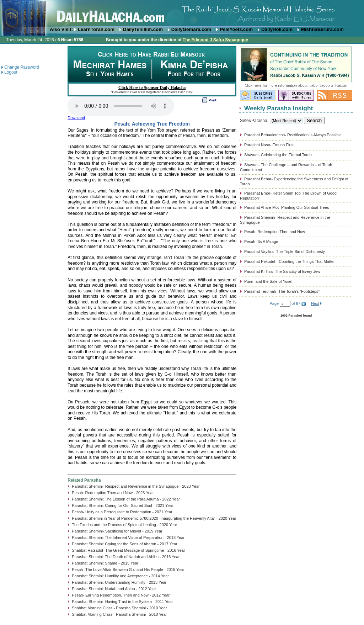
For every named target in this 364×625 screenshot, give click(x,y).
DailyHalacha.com (182, 13)
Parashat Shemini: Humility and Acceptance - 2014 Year (120, 576)
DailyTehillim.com (143, 29)
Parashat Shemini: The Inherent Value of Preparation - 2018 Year (128, 537)
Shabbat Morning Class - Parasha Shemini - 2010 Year (119, 608)
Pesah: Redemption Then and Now (275, 232)
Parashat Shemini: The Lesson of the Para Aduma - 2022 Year (126, 499)
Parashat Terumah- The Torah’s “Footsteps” (282, 291)
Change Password (22, 67)
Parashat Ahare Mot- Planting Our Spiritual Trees (287, 207)
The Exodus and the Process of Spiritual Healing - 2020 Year (124, 525)
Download (76, 118)
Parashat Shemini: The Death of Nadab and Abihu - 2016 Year (126, 557)
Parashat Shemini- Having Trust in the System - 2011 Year (122, 602)
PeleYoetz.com (236, 29)
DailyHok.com (277, 29)
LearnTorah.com (96, 29)
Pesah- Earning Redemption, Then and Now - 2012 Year (121, 595)
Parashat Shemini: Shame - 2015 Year (105, 563)
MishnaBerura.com (322, 29)
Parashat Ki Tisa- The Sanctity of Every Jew (282, 271)
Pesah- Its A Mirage (261, 242)
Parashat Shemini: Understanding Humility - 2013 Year (119, 582)
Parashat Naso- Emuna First (269, 145)
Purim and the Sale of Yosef (268, 281)
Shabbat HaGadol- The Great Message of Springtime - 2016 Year (128, 550)
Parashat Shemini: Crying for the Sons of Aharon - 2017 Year (125, 544)
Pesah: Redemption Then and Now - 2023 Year (113, 493)
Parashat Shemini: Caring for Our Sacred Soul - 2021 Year (122, 505)
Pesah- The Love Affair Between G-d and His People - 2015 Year (128, 570)
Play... (121, 106)
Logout (11, 72)
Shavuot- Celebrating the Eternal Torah (278, 155)
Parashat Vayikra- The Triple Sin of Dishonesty (285, 251)
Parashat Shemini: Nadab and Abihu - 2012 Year (114, 589)
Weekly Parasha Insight (279, 108)
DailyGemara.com (191, 29)
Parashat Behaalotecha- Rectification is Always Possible (293, 135)
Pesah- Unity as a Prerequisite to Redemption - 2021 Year (122, 512)
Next (315, 303)
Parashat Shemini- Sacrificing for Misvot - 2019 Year (117, 531)
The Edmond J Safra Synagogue (215, 40)
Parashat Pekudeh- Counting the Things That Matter (290, 261)
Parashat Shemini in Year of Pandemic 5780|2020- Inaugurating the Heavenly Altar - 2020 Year (154, 518)
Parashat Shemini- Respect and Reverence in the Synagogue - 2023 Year (136, 486)
